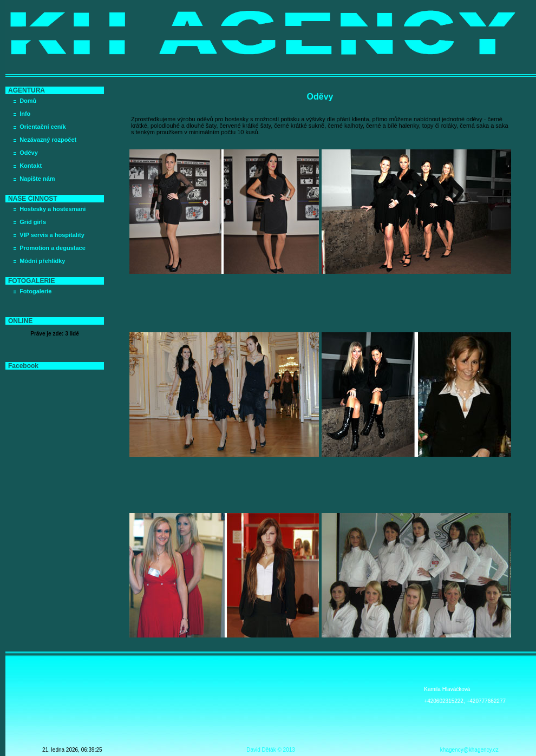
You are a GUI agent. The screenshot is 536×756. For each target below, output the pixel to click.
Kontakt (31, 166)
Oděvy (29, 153)
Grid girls (33, 222)
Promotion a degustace (53, 248)
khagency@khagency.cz (469, 750)
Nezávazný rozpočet (48, 140)
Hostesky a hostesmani (53, 209)
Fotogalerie (35, 291)
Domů (28, 101)
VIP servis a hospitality (52, 235)
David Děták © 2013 (271, 750)
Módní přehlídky (42, 261)
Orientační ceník (43, 127)
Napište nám (37, 179)
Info (25, 114)
